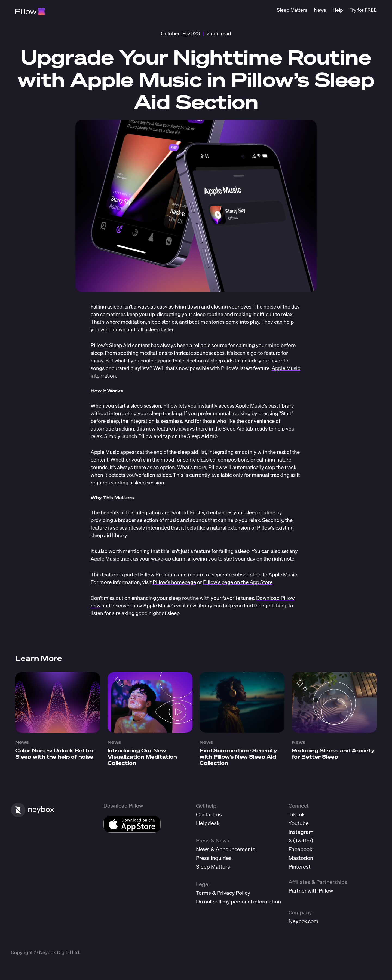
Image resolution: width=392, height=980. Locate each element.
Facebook (301, 849)
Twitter (303, 840)
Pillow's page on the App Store (238, 582)
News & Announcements (226, 849)
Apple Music (286, 368)
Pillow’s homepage (174, 582)
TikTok (297, 814)
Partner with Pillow (311, 891)
